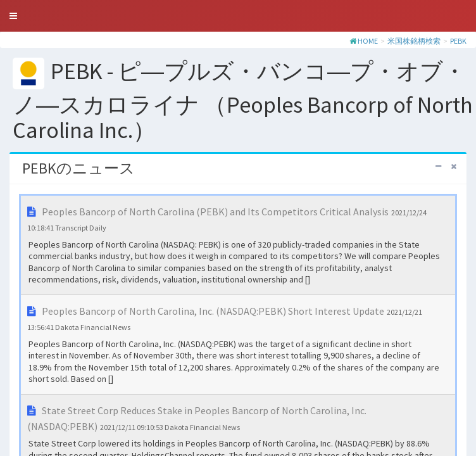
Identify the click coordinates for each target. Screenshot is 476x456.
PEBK (458, 41)
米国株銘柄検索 (414, 41)
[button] (13, 16)
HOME (368, 41)
